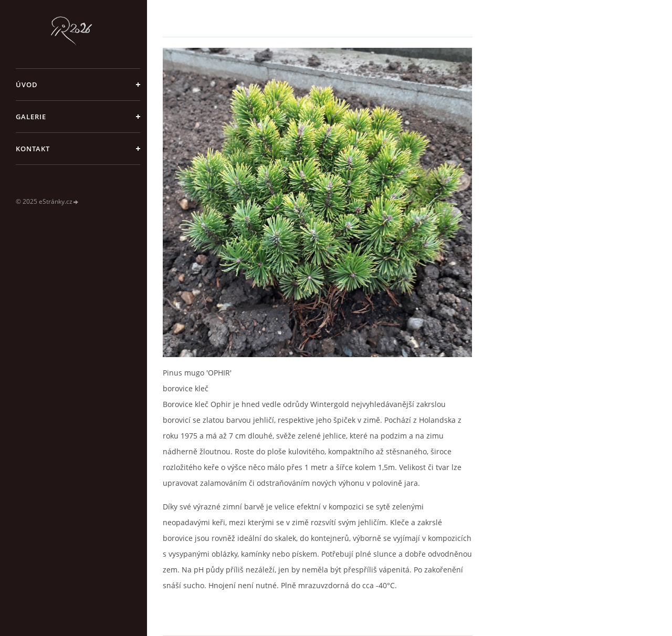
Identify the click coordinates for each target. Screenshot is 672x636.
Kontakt (33, 149)
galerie (31, 117)
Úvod (27, 85)
